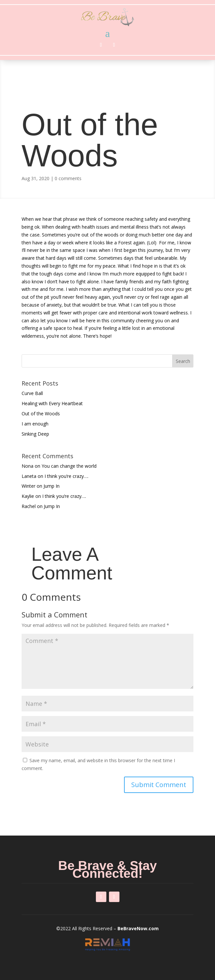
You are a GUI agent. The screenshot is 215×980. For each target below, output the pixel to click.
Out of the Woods (41, 414)
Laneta (29, 476)
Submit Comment (159, 785)
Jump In (52, 486)
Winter (28, 486)
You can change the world (69, 466)
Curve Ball (32, 393)
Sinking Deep (35, 434)
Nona (27, 466)
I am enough (35, 424)
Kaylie (28, 496)
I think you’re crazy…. (66, 476)
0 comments (68, 178)
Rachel (29, 506)
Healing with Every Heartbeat (52, 403)
